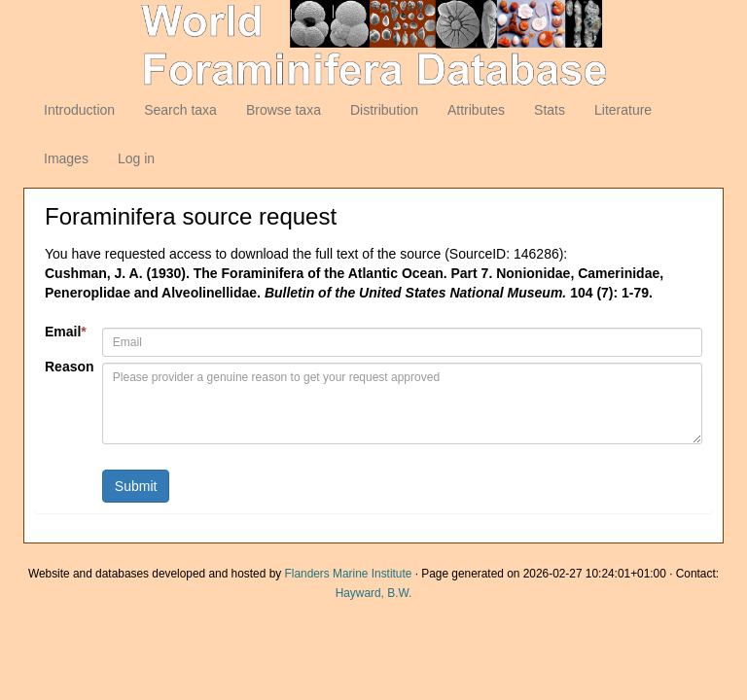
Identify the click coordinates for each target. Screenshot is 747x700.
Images (66, 158)
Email (66, 332)
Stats (550, 110)
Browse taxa (284, 110)
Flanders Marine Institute (349, 574)
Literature (623, 110)
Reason (66, 367)
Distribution (384, 110)
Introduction (79, 110)
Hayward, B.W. (374, 593)
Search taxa (180, 110)
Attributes (476, 110)
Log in (136, 158)
